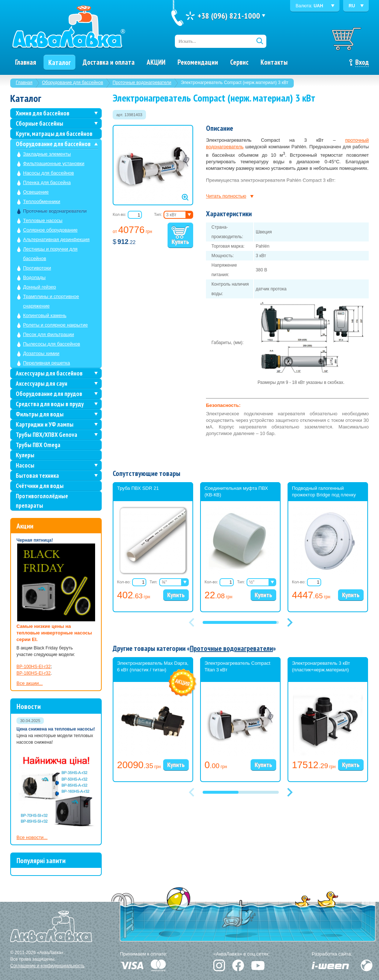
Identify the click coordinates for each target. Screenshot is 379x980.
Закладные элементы (47, 154)
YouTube (258, 966)
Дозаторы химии (41, 353)
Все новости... (32, 837)
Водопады (34, 277)
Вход (362, 62)
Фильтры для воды (40, 414)
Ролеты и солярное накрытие (55, 325)
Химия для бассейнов (43, 113)
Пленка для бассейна (47, 182)
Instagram (219, 965)
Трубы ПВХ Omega (38, 445)
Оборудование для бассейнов (73, 83)
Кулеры (25, 455)
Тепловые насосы (43, 220)
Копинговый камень (45, 315)
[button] (290, 622)
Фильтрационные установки (54, 163)
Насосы (25, 465)
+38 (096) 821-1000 (229, 16)
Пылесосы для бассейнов (52, 344)
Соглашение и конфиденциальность (47, 966)
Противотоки (37, 268)
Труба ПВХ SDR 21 (138, 488)
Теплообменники (42, 201)
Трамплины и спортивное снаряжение (51, 301)
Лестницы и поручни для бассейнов (50, 254)
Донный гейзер (40, 287)
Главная (24, 83)
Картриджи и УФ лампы (45, 424)
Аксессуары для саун (42, 384)
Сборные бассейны (40, 123)
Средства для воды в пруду (50, 404)
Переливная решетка (46, 363)
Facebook (238, 965)
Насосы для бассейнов (48, 173)
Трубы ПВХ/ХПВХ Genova (46, 435)
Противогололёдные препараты (42, 501)
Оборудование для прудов (49, 394)
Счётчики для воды (40, 486)
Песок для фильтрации (48, 334)
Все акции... (30, 683)
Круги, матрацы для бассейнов (54, 134)
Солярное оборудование (50, 230)
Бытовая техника (37, 476)
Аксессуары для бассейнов (49, 373)
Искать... (187, 41)
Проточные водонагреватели (142, 83)
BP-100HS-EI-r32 (33, 667)
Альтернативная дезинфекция (56, 239)
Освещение (36, 192)
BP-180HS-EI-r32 (33, 673)
